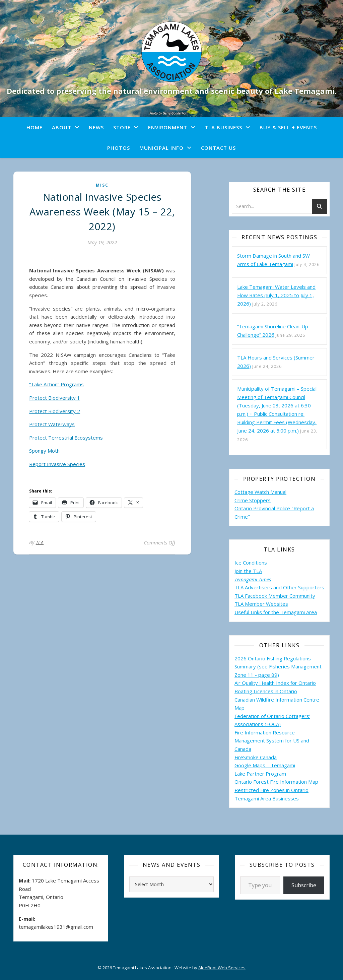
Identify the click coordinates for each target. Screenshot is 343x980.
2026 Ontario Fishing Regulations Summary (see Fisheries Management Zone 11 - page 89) (278, 667)
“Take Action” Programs (56, 384)
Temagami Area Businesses (267, 798)
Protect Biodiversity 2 (55, 411)
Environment (168, 127)
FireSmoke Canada (256, 757)
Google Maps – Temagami (265, 765)
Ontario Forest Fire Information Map (276, 782)
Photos (119, 148)
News (96, 127)
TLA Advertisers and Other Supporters (279, 587)
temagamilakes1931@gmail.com (56, 927)
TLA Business (223, 127)
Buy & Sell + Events (288, 127)
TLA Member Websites (261, 604)
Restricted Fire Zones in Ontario (271, 790)
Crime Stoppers (253, 500)
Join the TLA (248, 571)
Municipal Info (161, 148)
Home (35, 127)
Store (122, 127)
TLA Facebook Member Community (275, 596)
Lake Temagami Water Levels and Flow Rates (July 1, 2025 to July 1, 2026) (276, 295)
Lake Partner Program (260, 774)
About (62, 127)
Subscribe (304, 885)
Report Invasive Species (57, 464)
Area (312, 612)
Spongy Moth (44, 451)
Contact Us (218, 148)
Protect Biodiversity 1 (55, 398)
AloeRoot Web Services (222, 968)
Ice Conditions (251, 563)
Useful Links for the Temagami (270, 612)
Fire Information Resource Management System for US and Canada (272, 741)
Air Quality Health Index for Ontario (275, 683)
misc (102, 185)
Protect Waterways (52, 424)
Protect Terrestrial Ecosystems (66, 438)
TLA (40, 542)
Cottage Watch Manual (260, 492)
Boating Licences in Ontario (266, 691)
